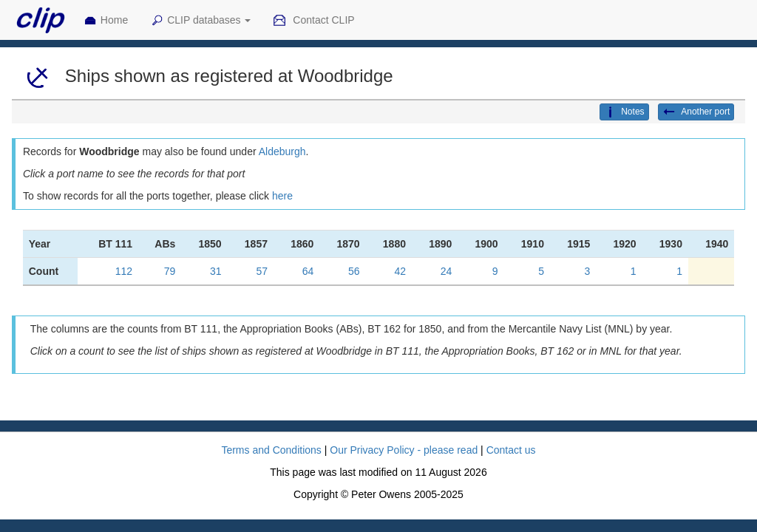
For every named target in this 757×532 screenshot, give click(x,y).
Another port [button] (696, 112)
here (282, 196)
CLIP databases (200, 21)
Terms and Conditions (271, 450)
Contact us (511, 450)
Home (106, 21)
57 (262, 271)
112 (124, 271)
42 (400, 271)
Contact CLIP (313, 21)
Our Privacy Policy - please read (404, 450)
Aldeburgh (282, 151)
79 (170, 271)
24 (447, 271)
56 (354, 271)
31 (216, 271)
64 (308, 271)
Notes (624, 112)
